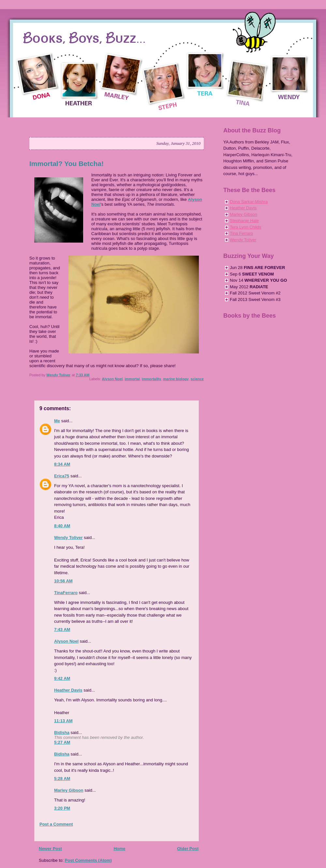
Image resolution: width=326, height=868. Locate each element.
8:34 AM (62, 464)
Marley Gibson (69, 790)
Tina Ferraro (241, 233)
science (197, 379)
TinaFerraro (66, 593)
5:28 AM (62, 778)
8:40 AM (62, 526)
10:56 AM (63, 581)
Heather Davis (68, 690)
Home (119, 849)
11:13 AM (63, 721)
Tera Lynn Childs (245, 227)
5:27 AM (62, 742)
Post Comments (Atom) (88, 860)
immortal (132, 379)
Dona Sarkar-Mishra (249, 202)
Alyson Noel (112, 379)
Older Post (188, 849)
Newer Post (50, 849)
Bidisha (62, 733)
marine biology (176, 379)
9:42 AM (62, 678)
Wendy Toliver (68, 538)
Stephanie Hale (244, 221)
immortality (151, 379)
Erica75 (62, 476)
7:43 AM (62, 629)
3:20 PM (62, 808)
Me (57, 421)
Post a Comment (56, 824)
